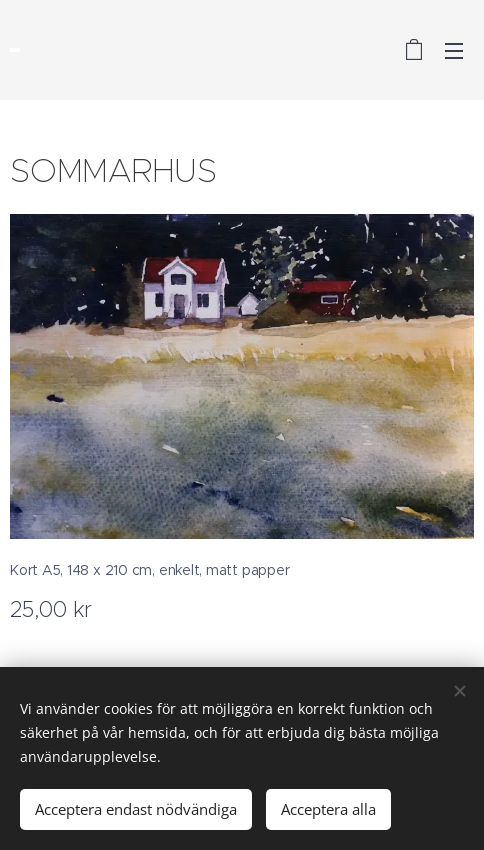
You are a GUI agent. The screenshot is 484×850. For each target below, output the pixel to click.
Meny (454, 51)
